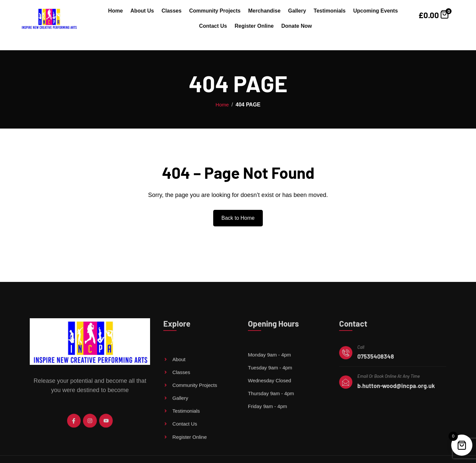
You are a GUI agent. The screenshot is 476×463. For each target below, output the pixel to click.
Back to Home (238, 218)
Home (115, 11)
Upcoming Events (375, 11)
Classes (172, 11)
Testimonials (330, 11)
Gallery (297, 11)
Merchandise (264, 11)
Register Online (254, 26)
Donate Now (297, 26)
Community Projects (215, 11)
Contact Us (213, 26)
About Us (142, 11)
